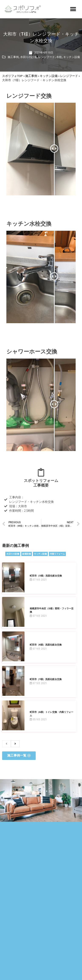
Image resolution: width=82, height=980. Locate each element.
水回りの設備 (28, 57)
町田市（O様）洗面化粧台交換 (46, 576)
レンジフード (47, 57)
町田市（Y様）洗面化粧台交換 (46, 679)
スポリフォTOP (12, 76)
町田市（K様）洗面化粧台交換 (46, 645)
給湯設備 (27, 554)
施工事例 (13, 57)
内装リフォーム (57, 554)
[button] (73, 9)
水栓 (59, 57)
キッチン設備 (72, 57)
